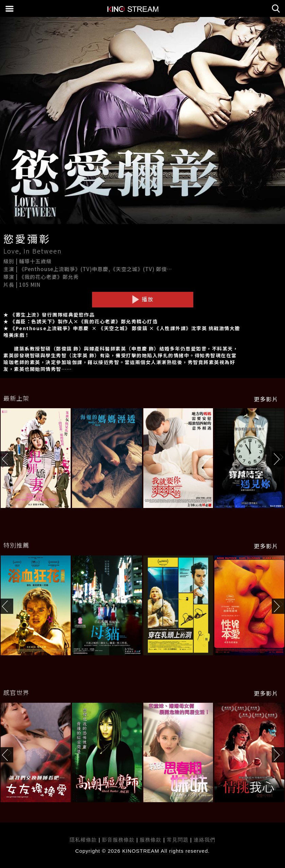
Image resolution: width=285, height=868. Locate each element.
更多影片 (266, 399)
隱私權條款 (83, 840)
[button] (278, 459)
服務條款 (151, 840)
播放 (143, 299)
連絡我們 (204, 840)
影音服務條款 (118, 840)
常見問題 (178, 840)
